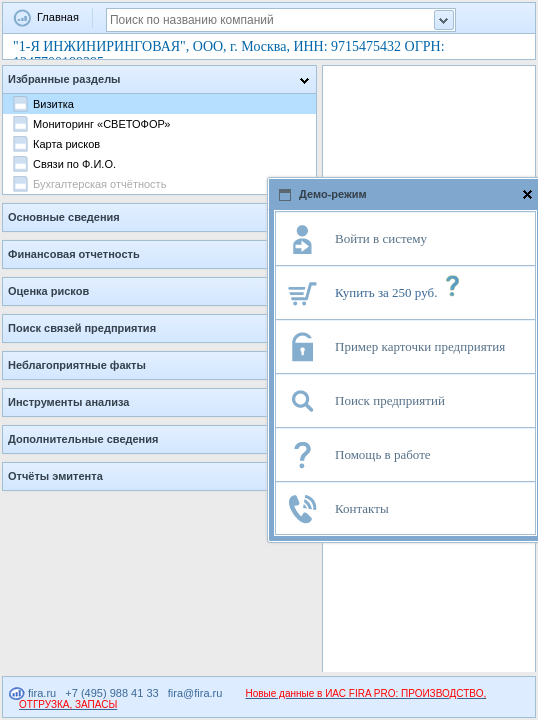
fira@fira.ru (195, 693)
